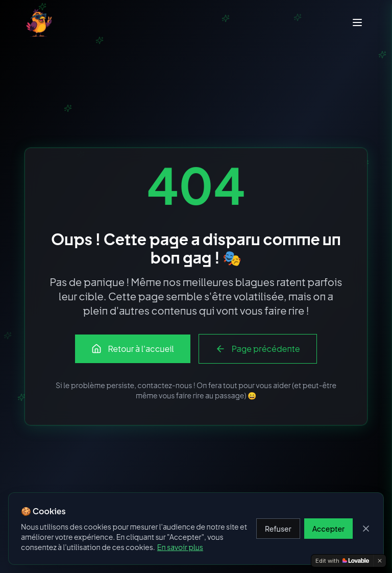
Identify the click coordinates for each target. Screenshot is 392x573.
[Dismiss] (380, 561)
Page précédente (258, 349)
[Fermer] (366, 529)
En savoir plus (180, 547)
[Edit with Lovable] (342, 561)
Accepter (328, 529)
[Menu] (357, 22)
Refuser (278, 529)
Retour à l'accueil (132, 349)
